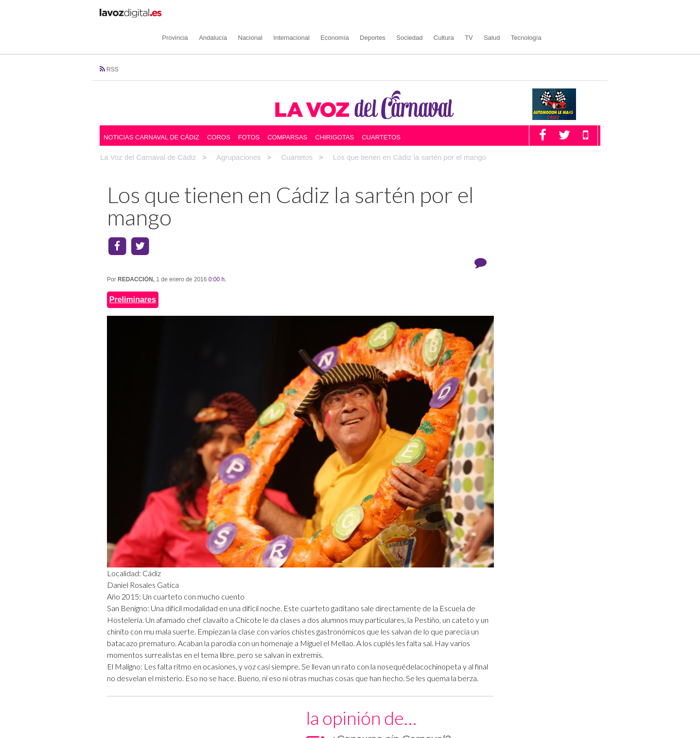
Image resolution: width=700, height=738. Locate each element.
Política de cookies (398, 670)
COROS (453, 298)
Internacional (325, 12)
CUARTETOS (460, 352)
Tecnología (560, 12)
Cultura (477, 12)
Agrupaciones (137, 687)
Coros (219, 112)
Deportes (407, 12)
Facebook (372, 699)
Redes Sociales (387, 687)
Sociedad (443, 12)
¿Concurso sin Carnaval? (525, 201)
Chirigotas (334, 112)
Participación (253, 710)
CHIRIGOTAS (460, 335)
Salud (526, 12)
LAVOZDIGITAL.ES (511, 687)
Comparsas (287, 112)
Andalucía (247, 12)
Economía (369, 12)
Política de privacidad (461, 670)
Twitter (367, 710)
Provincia (209, 12)
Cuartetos (381, 112)
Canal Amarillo (503, 699)
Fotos (249, 112)
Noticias (250, 687)
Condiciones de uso (561, 670)
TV (503, 12)
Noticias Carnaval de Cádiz (151, 112)
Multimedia (250, 721)
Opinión (245, 699)
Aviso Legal (512, 670)
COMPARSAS (461, 316)
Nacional (284, 12)
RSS (113, 45)
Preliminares (133, 261)
